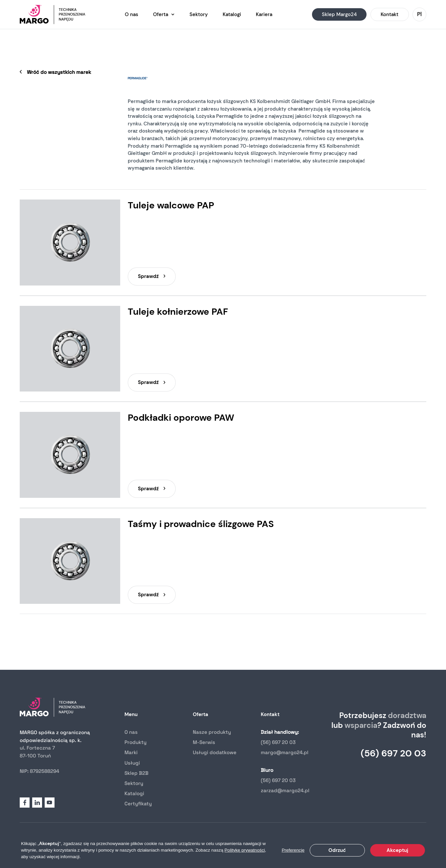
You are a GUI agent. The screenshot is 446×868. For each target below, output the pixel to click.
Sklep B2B (136, 773)
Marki (131, 752)
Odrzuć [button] (337, 850)
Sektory (134, 783)
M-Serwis (204, 742)
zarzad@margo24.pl (285, 790)
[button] (164, 14)
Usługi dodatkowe (215, 752)
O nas (131, 732)
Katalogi (134, 793)
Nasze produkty (212, 732)
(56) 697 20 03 (278, 742)
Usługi (132, 763)
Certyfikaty (138, 804)
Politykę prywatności (245, 850)
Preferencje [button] (293, 850)
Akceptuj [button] (397, 850)
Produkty (135, 742)
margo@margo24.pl (285, 752)
